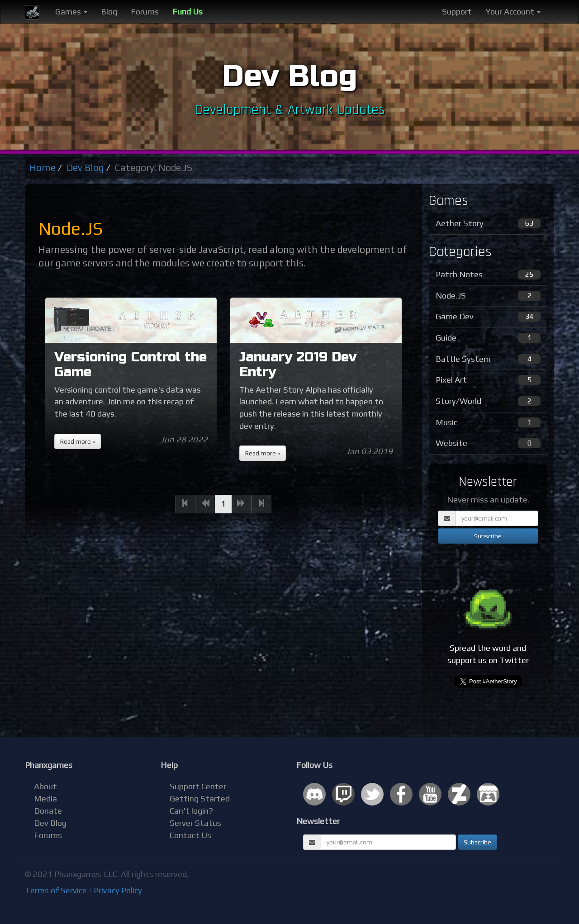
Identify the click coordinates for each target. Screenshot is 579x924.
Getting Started (200, 798)
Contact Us (190, 835)
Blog (109, 12)
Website (488, 443)
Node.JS (488, 296)
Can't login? (191, 811)
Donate (48, 811)
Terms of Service (56, 890)
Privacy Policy (118, 890)
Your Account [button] (513, 12)
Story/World (488, 401)
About (45, 786)
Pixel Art (488, 380)
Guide (488, 338)
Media (45, 798)
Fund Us (187, 12)
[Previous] (185, 504)
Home (43, 168)
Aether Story (488, 223)
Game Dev (488, 317)
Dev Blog (85, 168)
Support (457, 12)
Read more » (78, 441)
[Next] (241, 504)
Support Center (198, 786)
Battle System (488, 359)
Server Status (195, 823)
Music (488, 422)
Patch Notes (488, 275)
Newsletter (318, 821)
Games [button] (71, 12)
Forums (145, 12)
